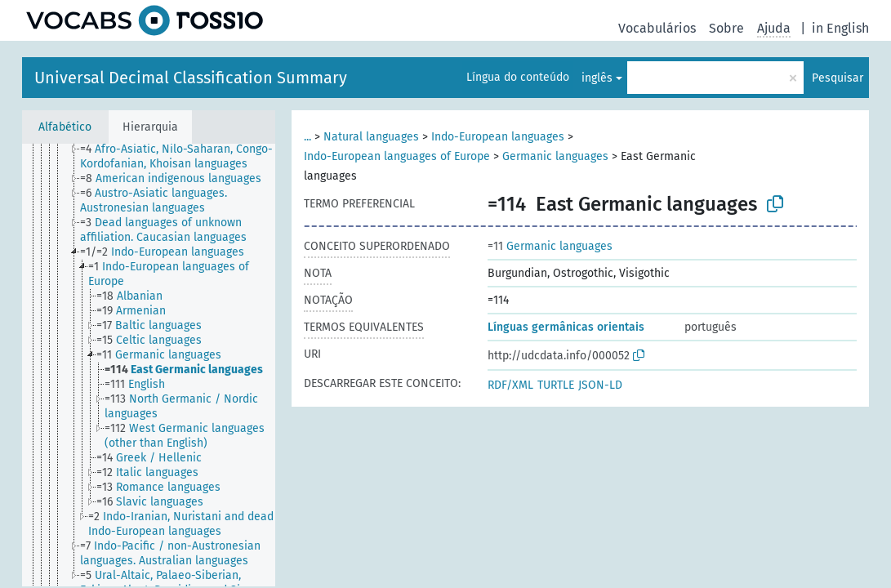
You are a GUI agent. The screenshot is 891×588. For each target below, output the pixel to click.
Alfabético (65, 127)
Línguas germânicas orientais (566, 327)
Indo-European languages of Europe (397, 156)
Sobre (726, 28)
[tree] (149, 365)
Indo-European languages (498, 137)
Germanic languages (555, 156)
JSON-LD (600, 385)
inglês (597, 78)
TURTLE (556, 385)
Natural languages (371, 137)
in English (840, 28)
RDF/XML (510, 385)
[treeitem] (185, 157)
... (307, 137)
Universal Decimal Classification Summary (191, 78)
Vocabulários (657, 28)
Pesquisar (838, 78)
